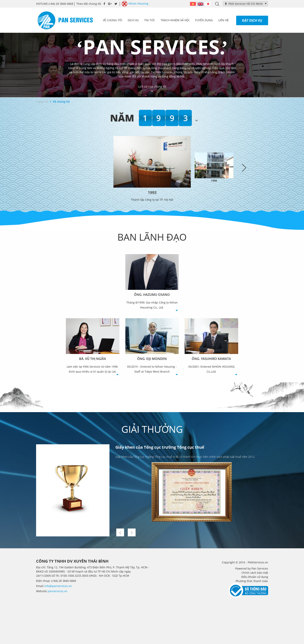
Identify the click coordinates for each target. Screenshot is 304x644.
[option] (152, 169)
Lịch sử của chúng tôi (152, 89)
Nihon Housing (135, 4)
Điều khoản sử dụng (255, 577)
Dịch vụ (133, 20)
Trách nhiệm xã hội (175, 20)
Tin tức (150, 20)
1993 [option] (167, 118)
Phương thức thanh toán (252, 581)
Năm (122, 118)
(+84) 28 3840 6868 (55, 4)
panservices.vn (58, 591)
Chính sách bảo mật (255, 573)
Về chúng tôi (113, 20)
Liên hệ (223, 20)
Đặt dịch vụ (252, 20)
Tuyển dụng (204, 20)
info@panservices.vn (58, 586)
